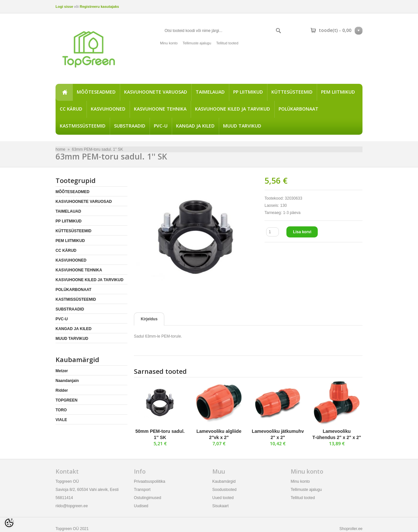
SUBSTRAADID (130, 126)
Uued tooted (223, 498)
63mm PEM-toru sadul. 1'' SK (97, 149)
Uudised (141, 506)
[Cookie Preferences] (9, 523)
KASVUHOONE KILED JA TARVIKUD (233, 109)
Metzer (62, 371)
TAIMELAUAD (210, 92)
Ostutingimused (147, 498)
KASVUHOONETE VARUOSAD (156, 92)
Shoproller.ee (351, 529)
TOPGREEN (66, 400)
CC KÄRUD (71, 109)
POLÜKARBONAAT (298, 109)
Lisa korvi (302, 232)
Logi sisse (64, 7)
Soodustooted (224, 490)
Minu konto (169, 43)
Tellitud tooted (227, 43)
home (64, 92)
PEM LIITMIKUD (338, 92)
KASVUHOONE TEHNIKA (160, 109)
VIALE (61, 420)
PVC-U (161, 126)
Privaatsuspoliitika (150, 481)
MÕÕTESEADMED (96, 92)
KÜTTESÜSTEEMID (292, 92)
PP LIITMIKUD (248, 92)
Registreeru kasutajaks (99, 7)
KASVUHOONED (108, 109)
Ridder (62, 390)
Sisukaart (220, 506)
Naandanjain (67, 381)
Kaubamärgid (224, 481)
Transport (142, 490)
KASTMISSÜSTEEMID (83, 126)
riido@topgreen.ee (72, 506)
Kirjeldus (149, 319)
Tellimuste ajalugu (197, 43)
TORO (61, 410)
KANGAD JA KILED (195, 126)
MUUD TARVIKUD (242, 126)
